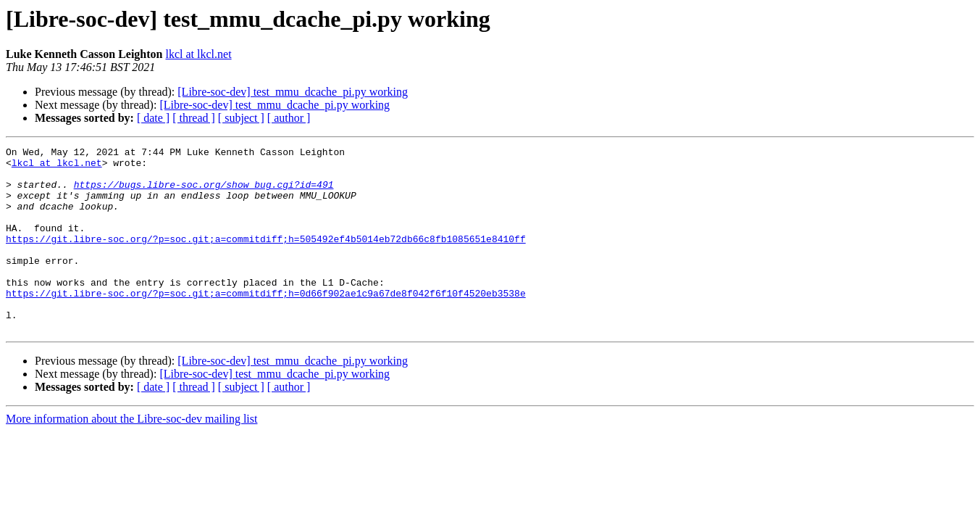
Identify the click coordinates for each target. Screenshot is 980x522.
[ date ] (153, 118)
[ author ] (289, 118)
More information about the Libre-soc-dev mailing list (131, 456)
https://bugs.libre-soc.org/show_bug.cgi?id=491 (204, 193)
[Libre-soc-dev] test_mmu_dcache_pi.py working (293, 92)
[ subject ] (241, 118)
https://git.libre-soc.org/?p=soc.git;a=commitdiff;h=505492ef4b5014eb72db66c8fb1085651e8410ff (266, 258)
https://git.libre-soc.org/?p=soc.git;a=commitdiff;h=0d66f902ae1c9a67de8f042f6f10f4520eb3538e (266, 323)
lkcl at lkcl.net (199, 54)
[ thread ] (194, 118)
